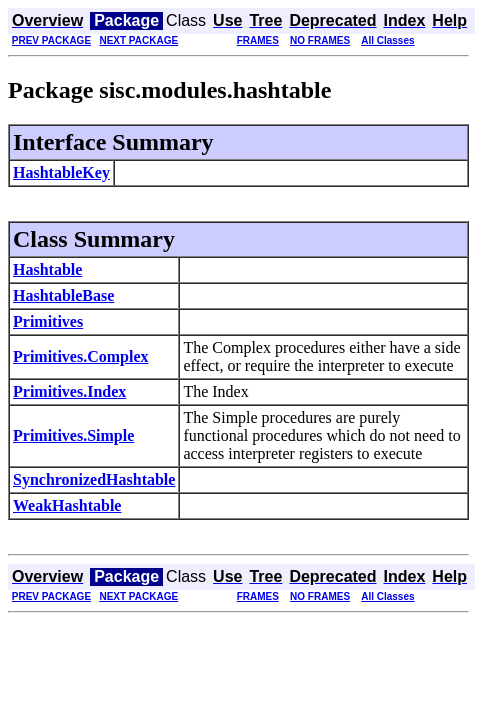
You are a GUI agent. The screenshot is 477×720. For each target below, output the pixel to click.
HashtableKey (61, 172)
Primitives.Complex (81, 356)
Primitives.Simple (73, 435)
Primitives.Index (69, 391)
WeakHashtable (67, 505)
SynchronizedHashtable (94, 479)
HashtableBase (63, 295)
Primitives (48, 321)
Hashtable (47, 269)
